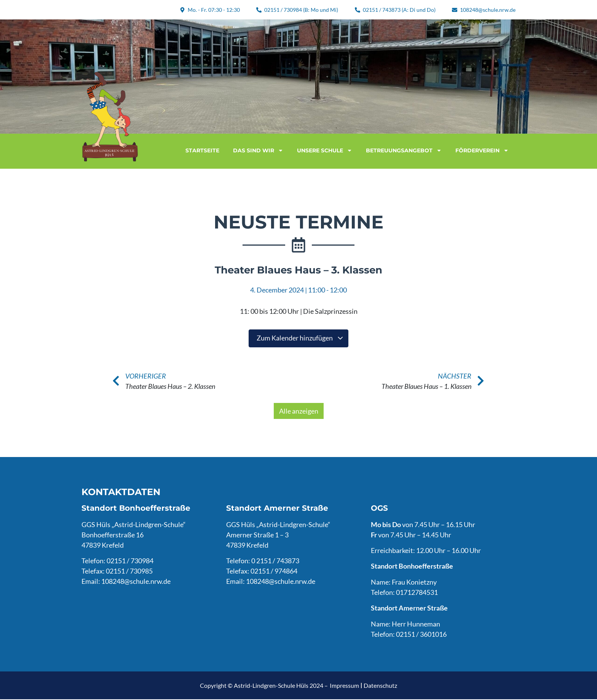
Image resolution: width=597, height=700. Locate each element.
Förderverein (482, 150)
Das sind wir (258, 150)
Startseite (202, 150)
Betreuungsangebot (404, 150)
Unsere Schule (325, 150)
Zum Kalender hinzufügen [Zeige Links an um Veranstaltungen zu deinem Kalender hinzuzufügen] (300, 338)
